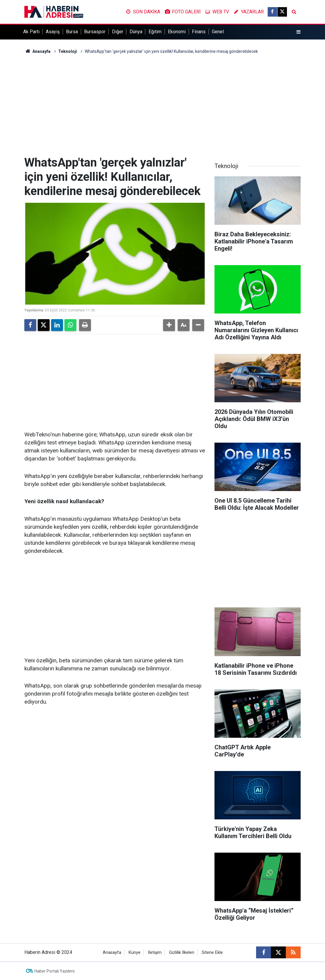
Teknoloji (68, 51)
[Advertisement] (162, 105)
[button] (169, 325)
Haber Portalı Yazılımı (55, 971)
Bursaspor (95, 32)
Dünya (136, 32)
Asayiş (53, 32)
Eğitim (155, 32)
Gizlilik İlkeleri (182, 953)
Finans (199, 32)
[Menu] (299, 32)
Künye (135, 953)
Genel (218, 32)
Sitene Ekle (212, 953)
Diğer (118, 32)
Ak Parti (31, 32)
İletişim (155, 953)
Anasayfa (37, 51)
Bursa (72, 32)
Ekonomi (177, 32)
